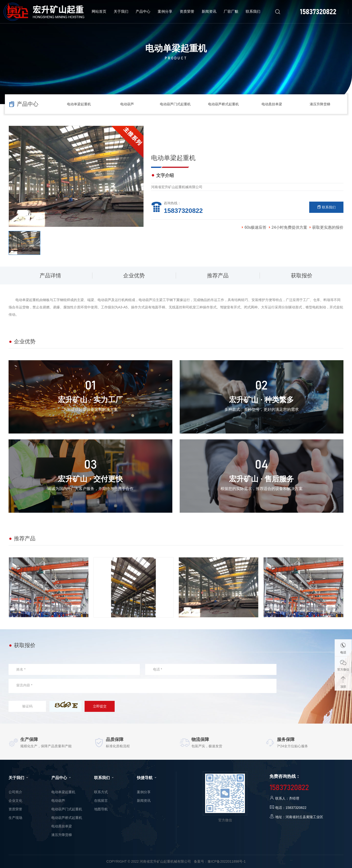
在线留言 (101, 801)
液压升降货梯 (320, 104)
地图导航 (101, 809)
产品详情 (50, 276)
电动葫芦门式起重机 (175, 104)
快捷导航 (147, 778)
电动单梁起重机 (79, 104)
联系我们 (326, 207)
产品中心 (62, 778)
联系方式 (101, 792)
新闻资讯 (144, 801)
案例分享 (144, 792)
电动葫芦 (127, 104)
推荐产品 (218, 276)
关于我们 (19, 778)
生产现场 (15, 818)
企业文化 (15, 801)
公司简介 (15, 792)
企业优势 (134, 276)
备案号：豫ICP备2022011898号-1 (220, 861)
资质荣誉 (15, 809)
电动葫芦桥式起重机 (223, 104)
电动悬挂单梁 (272, 104)
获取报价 (302, 276)
